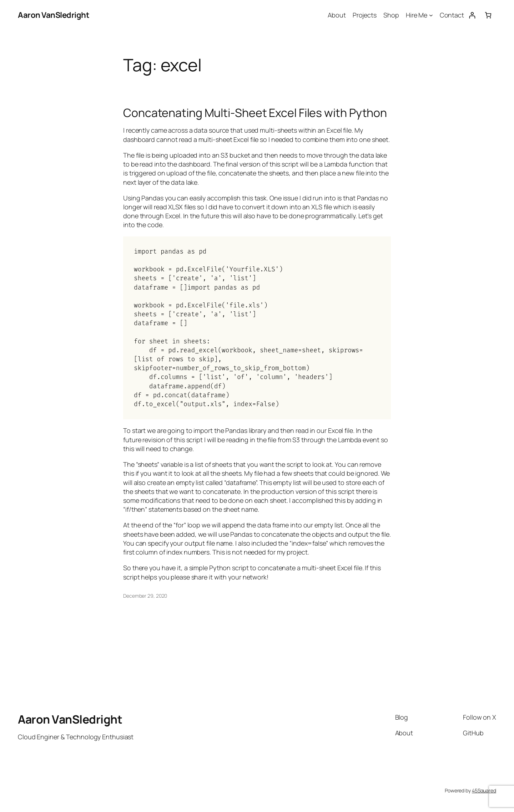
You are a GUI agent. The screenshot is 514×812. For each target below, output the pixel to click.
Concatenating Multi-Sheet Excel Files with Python (255, 113)
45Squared (484, 790)
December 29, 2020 (145, 596)
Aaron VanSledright (54, 15)
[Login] (472, 15)
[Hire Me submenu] (431, 15)
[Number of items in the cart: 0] (488, 15)
